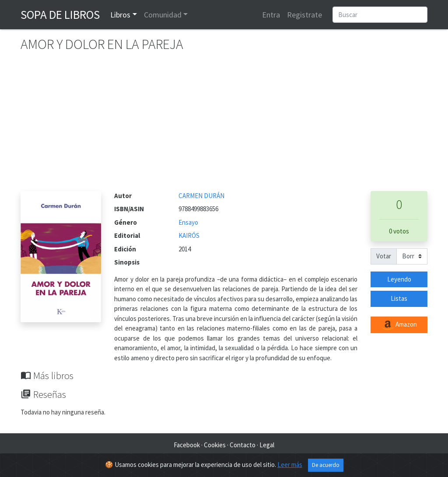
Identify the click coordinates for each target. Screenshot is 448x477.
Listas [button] (399, 298)
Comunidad (163, 15)
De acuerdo (326, 465)
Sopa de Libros (60, 14)
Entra (271, 15)
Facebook (187, 445)
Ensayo (188, 222)
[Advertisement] (224, 125)
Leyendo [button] (399, 279)
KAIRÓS (189, 235)
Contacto (243, 445)
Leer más (290, 465)
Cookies (215, 445)
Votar (384, 256)
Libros (120, 15)
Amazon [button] (399, 325)
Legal (267, 445)
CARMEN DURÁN (201, 196)
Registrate (304, 15)
